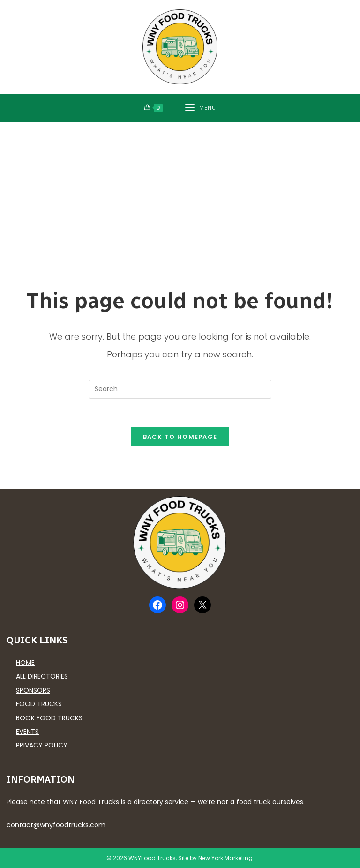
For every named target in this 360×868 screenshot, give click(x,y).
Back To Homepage (180, 437)
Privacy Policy (42, 745)
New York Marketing (225, 858)
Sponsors (33, 690)
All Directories (42, 676)
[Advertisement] (180, 192)
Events (27, 732)
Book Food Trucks (49, 718)
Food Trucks (39, 704)
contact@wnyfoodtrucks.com (56, 825)
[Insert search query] (180, 389)
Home (25, 663)
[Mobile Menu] (201, 108)
